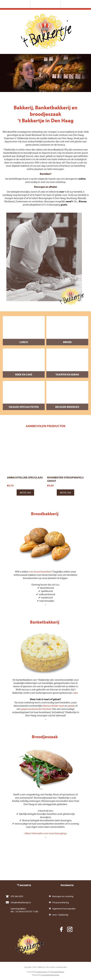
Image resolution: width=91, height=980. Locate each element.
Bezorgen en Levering (63, 896)
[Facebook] (61, 929)
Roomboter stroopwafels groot (65, 479)
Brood (67, 342)
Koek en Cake (24, 374)
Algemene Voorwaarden (64, 909)
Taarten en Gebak (67, 374)
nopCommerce (42, 972)
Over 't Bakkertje (60, 915)
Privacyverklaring (61, 902)
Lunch (24, 342)
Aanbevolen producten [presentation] (46, 426)
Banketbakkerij (45, 622)
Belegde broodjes (67, 407)
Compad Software (57, 972)
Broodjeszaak (45, 737)
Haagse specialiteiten (24, 407)
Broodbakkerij (45, 514)
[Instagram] (70, 929)
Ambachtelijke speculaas (25, 477)
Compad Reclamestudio (50, 975)
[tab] (45, 426)
